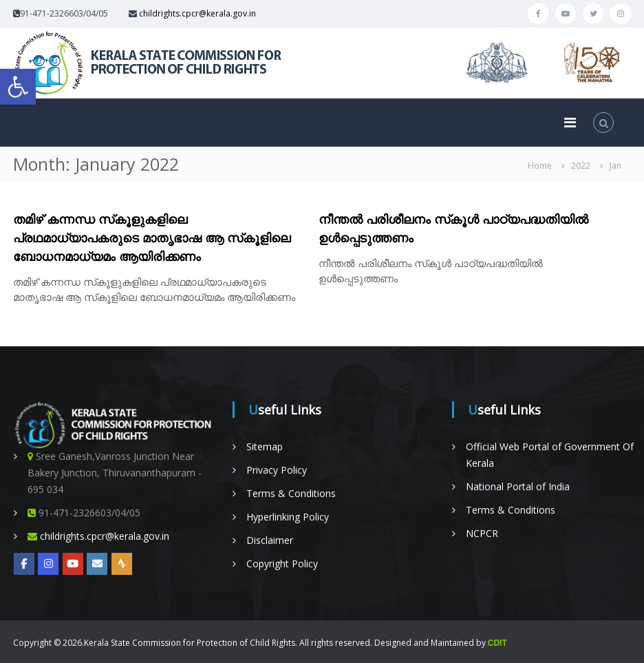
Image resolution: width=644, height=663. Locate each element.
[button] (18, 87)
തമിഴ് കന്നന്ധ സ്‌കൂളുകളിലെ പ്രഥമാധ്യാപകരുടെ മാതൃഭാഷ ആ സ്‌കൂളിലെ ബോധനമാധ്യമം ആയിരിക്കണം (152, 238)
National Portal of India (518, 486)
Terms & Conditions (291, 493)
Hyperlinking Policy (288, 517)
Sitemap (265, 446)
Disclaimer (270, 540)
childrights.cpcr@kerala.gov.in (197, 13)
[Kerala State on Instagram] (48, 564)
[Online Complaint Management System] (97, 564)
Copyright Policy (282, 564)
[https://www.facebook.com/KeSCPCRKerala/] (24, 564)
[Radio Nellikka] (122, 564)
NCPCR (482, 533)
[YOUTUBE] (73, 564)
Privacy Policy (277, 470)
